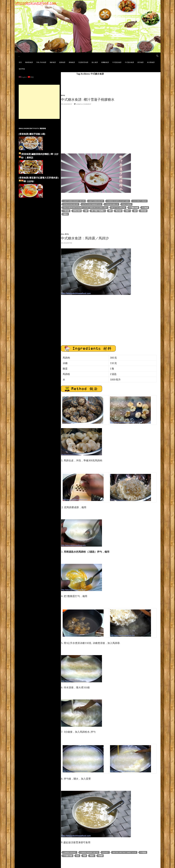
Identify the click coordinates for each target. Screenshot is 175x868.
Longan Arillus (112, 204)
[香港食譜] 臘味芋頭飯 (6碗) (32, 134)
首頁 (20, 62)
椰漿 (110, 211)
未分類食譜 (151, 62)
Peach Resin (127, 204)
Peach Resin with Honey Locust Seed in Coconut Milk (85, 208)
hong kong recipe (71, 204)
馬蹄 (84, 856)
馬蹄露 (100, 856)
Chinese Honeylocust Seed (118, 201)
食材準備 (22, 69)
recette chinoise (118, 208)
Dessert (106, 852)
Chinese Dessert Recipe (89, 852)
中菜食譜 (66, 211)
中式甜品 (143, 852)
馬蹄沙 (92, 856)
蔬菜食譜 (62, 62)
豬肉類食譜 (29, 62)
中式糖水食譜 (134, 208)
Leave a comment (84, 104)
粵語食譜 (118, 211)
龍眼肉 (66, 214)
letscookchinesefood (92, 204)
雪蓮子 (128, 211)
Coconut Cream (140, 201)
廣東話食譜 (77, 211)
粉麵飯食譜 (105, 62)
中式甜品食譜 (117, 62)
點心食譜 (95, 62)
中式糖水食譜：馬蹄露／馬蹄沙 (85, 238)
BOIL (67, 234)
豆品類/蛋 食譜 (83, 62)
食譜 (135, 211)
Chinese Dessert (70, 852)
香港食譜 (143, 211)
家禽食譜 (72, 62)
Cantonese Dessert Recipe (74, 201)
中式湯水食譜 (129, 62)
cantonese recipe (96, 201)
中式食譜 (145, 208)
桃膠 (86, 211)
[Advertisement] (39, 102)
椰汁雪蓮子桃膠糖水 (98, 211)
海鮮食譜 (53, 62)
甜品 (78, 856)
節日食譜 (140, 62)
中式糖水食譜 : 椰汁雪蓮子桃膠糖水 (88, 99)
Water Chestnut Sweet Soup (124, 852)
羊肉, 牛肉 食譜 (41, 62)
